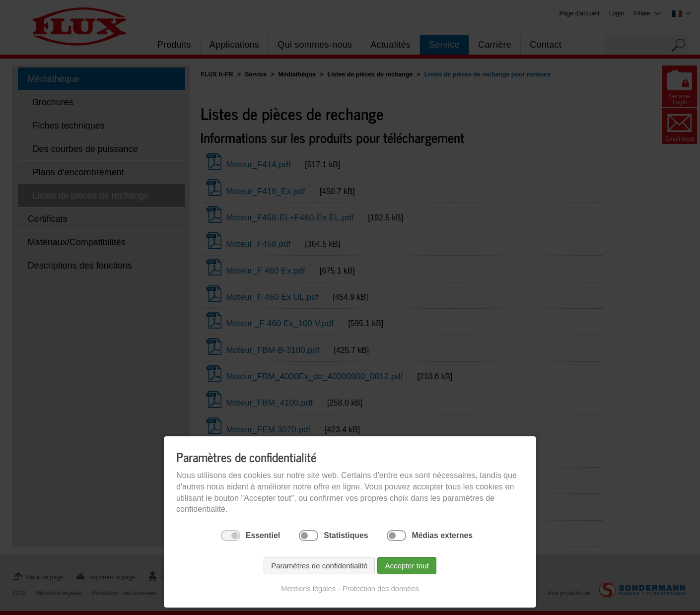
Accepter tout (407, 566)
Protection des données (381, 589)
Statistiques (346, 535)
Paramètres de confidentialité (319, 566)
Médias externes (442, 535)
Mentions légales (308, 589)
